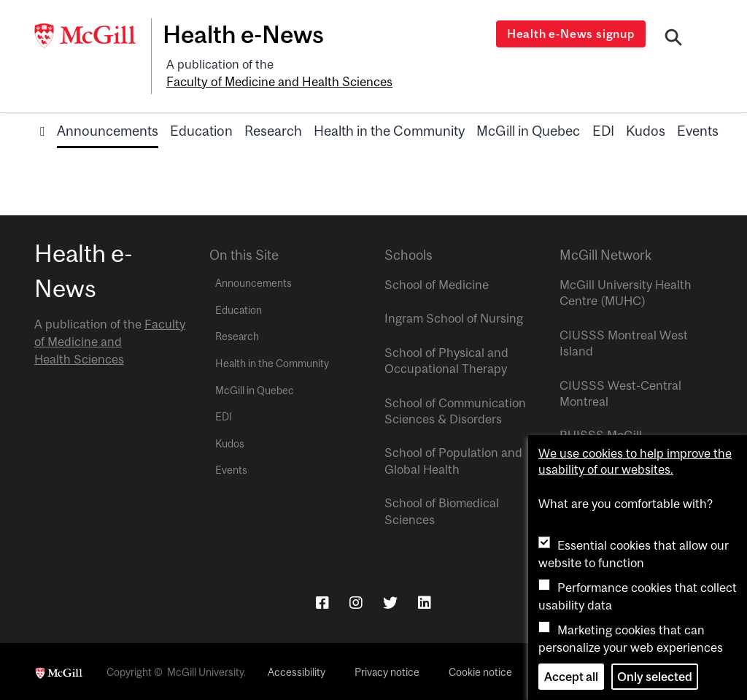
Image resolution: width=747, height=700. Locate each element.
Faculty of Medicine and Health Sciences (278, 81)
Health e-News (246, 34)
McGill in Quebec (528, 129)
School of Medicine (437, 283)
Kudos (646, 129)
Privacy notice (387, 671)
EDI (603, 129)
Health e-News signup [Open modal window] (572, 34)
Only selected (655, 677)
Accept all (571, 677)
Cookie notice (480, 671)
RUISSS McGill (601, 434)
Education (201, 129)
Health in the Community (389, 129)
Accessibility (297, 671)
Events (698, 129)
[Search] (674, 39)
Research (273, 129)
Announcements (108, 129)
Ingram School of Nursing (454, 317)
